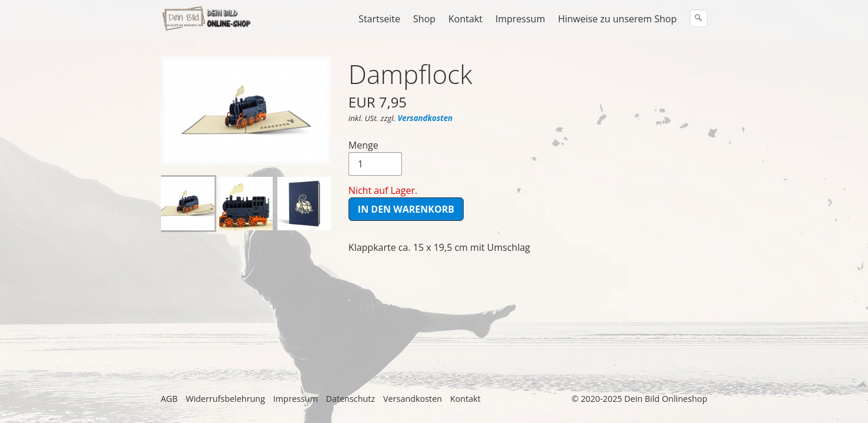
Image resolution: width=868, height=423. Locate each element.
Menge (375, 157)
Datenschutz (350, 399)
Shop (424, 19)
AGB (170, 399)
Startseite (379, 19)
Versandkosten (425, 118)
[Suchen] (699, 18)
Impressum (520, 19)
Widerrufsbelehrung (225, 399)
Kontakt (465, 19)
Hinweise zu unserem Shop (617, 19)
